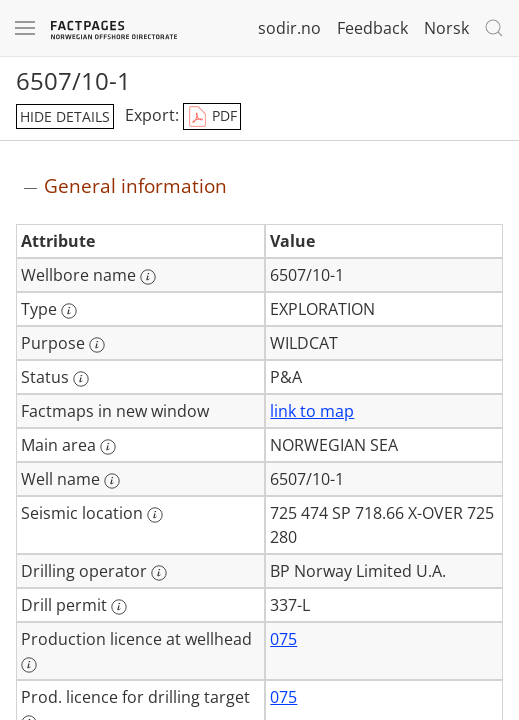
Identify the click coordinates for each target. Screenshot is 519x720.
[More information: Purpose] (97, 345)
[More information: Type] (69, 311)
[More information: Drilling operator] (159, 573)
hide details (65, 116)
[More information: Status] (81, 379)
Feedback (372, 28)
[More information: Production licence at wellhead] (29, 665)
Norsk (446, 28)
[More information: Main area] (108, 447)
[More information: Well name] (112, 481)
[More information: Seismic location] (155, 515)
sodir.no (289, 28)
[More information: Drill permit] (119, 607)
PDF (212, 117)
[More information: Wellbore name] (148, 277)
